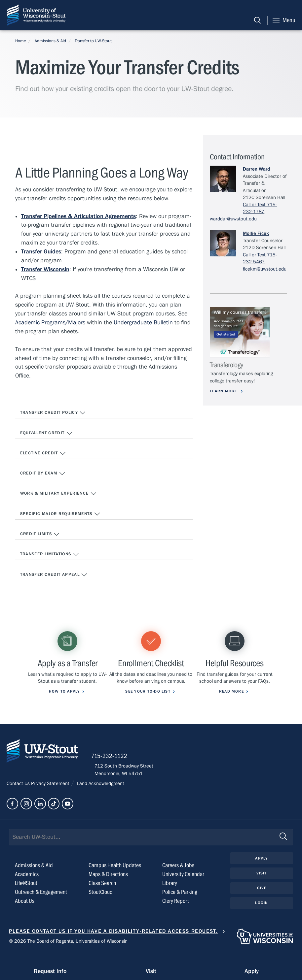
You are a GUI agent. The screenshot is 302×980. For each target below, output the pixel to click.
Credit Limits (40, 535)
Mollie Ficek (256, 233)
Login (262, 913)
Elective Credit (43, 454)
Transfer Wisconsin (45, 270)
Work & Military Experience (58, 495)
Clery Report (176, 911)
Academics (27, 884)
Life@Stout (26, 893)
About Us (25, 911)
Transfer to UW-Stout (93, 41)
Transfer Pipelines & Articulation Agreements (78, 216)
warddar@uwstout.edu (233, 219)
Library (170, 893)
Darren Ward (256, 169)
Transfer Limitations (50, 556)
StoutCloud (101, 902)
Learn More (225, 391)
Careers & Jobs (178, 875)
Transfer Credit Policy (53, 413)
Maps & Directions (108, 884)
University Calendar (183, 884)
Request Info (50, 971)
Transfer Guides (41, 252)
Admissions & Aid (50, 41)
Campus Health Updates (115, 875)
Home (21, 41)
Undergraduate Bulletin (143, 323)
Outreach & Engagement (41, 902)
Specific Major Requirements (60, 515)
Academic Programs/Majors (50, 323)
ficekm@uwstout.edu (265, 269)
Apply (262, 868)
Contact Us (19, 793)
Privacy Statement (51, 793)
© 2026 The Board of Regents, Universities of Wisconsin (68, 951)
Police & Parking (180, 902)
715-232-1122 (113, 766)
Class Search (102, 893)
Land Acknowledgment (100, 793)
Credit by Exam (43, 474)
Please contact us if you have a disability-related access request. (113, 941)
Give (262, 898)
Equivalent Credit (46, 434)
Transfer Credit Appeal (54, 576)
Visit (262, 883)
